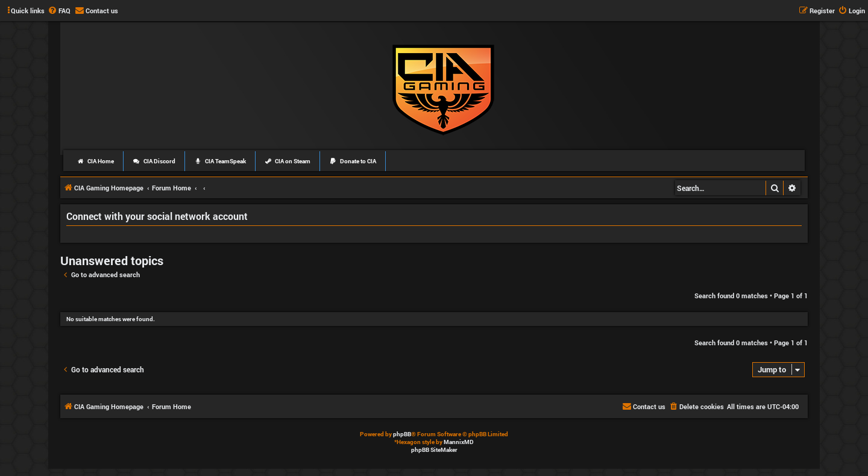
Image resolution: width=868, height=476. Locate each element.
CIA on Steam (288, 161)
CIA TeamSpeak (220, 161)
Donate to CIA (353, 161)
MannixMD (459, 442)
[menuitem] (59, 11)
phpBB (402, 434)
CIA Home (95, 161)
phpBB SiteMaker (434, 450)
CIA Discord (154, 161)
